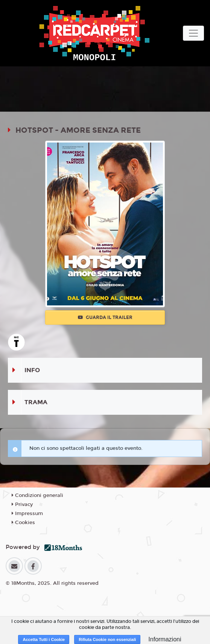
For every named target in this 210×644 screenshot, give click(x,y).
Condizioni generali (37, 495)
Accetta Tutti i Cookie (44, 639)
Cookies (23, 523)
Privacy (22, 504)
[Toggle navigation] (193, 33)
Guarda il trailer (105, 317)
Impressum (27, 514)
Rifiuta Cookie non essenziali (107, 639)
